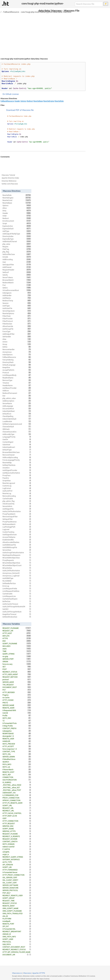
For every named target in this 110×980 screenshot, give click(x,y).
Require (17, 247)
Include (17, 257)
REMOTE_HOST (17, 772)
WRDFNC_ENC (17, 826)
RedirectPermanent (17, 393)
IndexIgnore (17, 293)
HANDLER (17, 741)
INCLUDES (17, 646)
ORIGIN (17, 661)
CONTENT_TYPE (17, 751)
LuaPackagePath (17, 527)
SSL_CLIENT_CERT (17, 883)
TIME (17, 651)
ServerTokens (17, 277)
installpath (17, 921)
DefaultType (17, 450)
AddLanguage (17, 406)
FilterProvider (17, 319)
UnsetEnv (17, 468)
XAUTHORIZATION (17, 780)
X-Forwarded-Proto (17, 723)
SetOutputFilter (17, 265)
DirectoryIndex (17, 236)
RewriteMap (17, 463)
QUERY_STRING (17, 654)
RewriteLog (17, 493)
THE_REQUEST (17, 685)
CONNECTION (17, 777)
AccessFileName (17, 537)
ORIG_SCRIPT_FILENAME (17, 911)
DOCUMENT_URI (16, 955)
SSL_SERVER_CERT (17, 877)
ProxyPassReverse (17, 522)
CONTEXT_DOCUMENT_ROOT (17, 947)
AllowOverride (17, 326)
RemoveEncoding (17, 496)
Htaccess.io (17, 973)
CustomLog (17, 486)
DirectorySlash (17, 362)
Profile (17, 715)
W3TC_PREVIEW (17, 744)
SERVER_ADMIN (17, 757)
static (17, 649)
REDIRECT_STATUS (17, 672)
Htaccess (27, 973)
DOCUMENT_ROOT (17, 687)
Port (17, 285)
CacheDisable (17, 498)
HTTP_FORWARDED (17, 870)
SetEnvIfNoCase (17, 254)
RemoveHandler (17, 349)
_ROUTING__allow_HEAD (17, 785)
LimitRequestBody (17, 375)
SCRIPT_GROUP (17, 898)
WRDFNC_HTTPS (17, 831)
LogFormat (17, 488)
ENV (17, 641)
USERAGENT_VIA (17, 793)
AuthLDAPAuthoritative (17, 570)
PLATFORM (17, 919)
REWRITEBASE (17, 733)
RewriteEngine (49, 101)
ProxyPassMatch (17, 514)
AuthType (17, 306)
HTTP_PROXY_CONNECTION (17, 875)
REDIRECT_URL (17, 811)
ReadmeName (17, 378)
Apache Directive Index (10, 178)
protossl (17, 679)
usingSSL (17, 852)
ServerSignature (17, 311)
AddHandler (17, 295)
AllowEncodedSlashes (17, 542)
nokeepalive (17, 731)
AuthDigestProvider (17, 470)
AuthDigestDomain (17, 534)
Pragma (17, 695)
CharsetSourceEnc (17, 432)
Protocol (17, 373)
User (17, 262)
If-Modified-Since (17, 759)
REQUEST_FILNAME (17, 834)
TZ (17, 721)
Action (17, 342)
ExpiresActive (17, 226)
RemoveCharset (17, 455)
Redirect (30, 101)
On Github (7, 94)
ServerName (17, 403)
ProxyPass (17, 475)
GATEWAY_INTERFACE (17, 859)
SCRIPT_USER (17, 939)
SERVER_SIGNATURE (17, 888)
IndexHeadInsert (17, 447)
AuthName (17, 298)
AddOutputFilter (17, 334)
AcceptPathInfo (17, 370)
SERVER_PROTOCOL (17, 890)
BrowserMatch (17, 280)
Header (17, 101)
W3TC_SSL (17, 754)
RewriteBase (38, 101)
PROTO (17, 703)
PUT (17, 690)
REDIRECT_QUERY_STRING (17, 857)
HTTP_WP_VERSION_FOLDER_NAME (17, 952)
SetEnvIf (17, 272)
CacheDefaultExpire (17, 599)
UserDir (17, 439)
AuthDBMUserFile (17, 545)
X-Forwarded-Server (17, 872)
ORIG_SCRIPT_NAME (17, 908)
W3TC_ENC (17, 718)
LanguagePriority (17, 437)
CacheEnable (17, 594)
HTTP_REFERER (17, 692)
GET (17, 667)
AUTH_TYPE (17, 862)
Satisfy (17, 275)
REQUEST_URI (17, 631)
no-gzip (17, 656)
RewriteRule (59, 101)
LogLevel (17, 529)
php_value (17, 244)
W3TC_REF (17, 775)
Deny (17, 211)
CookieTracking (17, 532)
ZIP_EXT (17, 926)
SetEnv (17, 288)
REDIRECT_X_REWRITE (17, 836)
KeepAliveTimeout (17, 614)
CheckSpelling (17, 416)
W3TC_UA (17, 767)
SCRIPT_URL (17, 805)
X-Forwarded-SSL (17, 929)
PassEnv (17, 478)
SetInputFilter (17, 519)
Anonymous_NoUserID (17, 573)
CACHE (17, 713)
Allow (17, 208)
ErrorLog (17, 586)
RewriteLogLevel (17, 483)
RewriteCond (17, 200)
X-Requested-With (17, 710)
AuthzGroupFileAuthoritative (17, 552)
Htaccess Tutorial (8, 175)
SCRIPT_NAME (17, 829)
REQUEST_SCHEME (17, 839)
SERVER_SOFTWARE (17, 885)
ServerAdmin (17, 506)
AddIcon (17, 391)
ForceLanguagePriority (17, 460)
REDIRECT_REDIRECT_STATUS (17, 949)
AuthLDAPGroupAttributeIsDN (17, 606)
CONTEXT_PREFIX (17, 728)
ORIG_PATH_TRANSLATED (17, 913)
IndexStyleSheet (17, 411)
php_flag (17, 252)
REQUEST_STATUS (17, 903)
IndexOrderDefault (17, 419)
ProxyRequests (17, 560)
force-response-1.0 (17, 749)
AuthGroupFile (17, 329)
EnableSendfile (17, 540)
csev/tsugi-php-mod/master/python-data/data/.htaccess (46, 12)
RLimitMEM (17, 581)
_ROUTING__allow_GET (17, 787)
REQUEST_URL (17, 808)
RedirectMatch (17, 283)
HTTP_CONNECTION (17, 821)
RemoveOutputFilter (17, 516)
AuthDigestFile (17, 509)
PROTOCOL (17, 942)
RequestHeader (17, 270)
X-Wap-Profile (17, 726)
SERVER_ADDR (17, 682)
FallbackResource (11, 12)
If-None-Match (17, 769)
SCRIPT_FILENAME (17, 643)
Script (17, 223)
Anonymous (17, 352)
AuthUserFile (17, 308)
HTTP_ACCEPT (17, 746)
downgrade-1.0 (17, 736)
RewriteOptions (17, 313)
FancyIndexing (17, 360)
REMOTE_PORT (17, 924)
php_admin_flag (17, 501)
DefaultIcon (17, 414)
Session (17, 303)
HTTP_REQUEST (17, 823)
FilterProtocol (17, 321)
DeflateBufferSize (17, 583)
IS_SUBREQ (17, 782)
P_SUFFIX (17, 849)
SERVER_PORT (17, 659)
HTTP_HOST (17, 633)
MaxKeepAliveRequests (17, 555)
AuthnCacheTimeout (17, 604)
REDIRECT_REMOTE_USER (17, 895)
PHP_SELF (17, 893)
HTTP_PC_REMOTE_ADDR (17, 803)
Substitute (17, 445)
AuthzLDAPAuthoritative (17, 511)
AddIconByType (17, 434)
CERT (17, 818)
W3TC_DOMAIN (17, 844)
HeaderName (17, 385)
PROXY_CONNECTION (17, 798)
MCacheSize (17, 568)
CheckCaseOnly (17, 504)
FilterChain (17, 316)
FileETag (17, 249)
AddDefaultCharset (17, 241)
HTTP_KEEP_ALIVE (17, 816)
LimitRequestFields (17, 588)
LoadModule (17, 421)
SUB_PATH (17, 944)
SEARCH (17, 762)
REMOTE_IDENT (17, 906)
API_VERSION (17, 865)
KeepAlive (17, 367)
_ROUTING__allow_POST (17, 790)
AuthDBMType (17, 578)
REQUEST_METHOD (17, 677)
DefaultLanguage (17, 365)
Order (17, 216)
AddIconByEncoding (17, 457)
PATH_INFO (17, 764)
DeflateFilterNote (17, 465)
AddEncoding (17, 259)
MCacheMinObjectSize (17, 558)
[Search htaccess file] (89, 4)
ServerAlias (17, 550)
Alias (17, 339)
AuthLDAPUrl (17, 491)
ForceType (17, 331)
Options (23, 101)
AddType (17, 231)
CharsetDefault (17, 427)
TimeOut (17, 383)
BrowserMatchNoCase (17, 452)
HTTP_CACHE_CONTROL (17, 813)
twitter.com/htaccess (10, 184)
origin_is (17, 854)
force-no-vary (17, 664)
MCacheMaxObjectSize (17, 563)
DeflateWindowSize (17, 617)
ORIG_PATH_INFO (17, 937)
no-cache (17, 697)
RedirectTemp (17, 301)
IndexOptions (17, 355)
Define (17, 347)
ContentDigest (17, 442)
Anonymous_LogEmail (17, 576)
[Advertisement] (55, 34)
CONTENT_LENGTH (17, 841)
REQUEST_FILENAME (17, 628)
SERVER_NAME (17, 705)
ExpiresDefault (17, 229)
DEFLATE (17, 636)
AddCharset (17, 267)
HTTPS (17, 638)
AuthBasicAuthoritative (17, 473)
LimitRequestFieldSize (17, 591)
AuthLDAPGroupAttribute (17, 612)
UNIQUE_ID (17, 934)
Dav (17, 396)
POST (17, 669)
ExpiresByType (17, 239)
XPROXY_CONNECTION (17, 800)
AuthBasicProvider (17, 388)
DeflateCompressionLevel (17, 424)
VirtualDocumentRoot (17, 290)
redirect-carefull (17, 847)
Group (17, 344)
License (15, 94)
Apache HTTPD (39, 973)
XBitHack (17, 429)
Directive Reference (9, 181)
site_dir (17, 916)
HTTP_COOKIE (17, 700)
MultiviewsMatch (17, 524)
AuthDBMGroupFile (17, 547)
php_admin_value (17, 398)
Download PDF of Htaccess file (20, 110)
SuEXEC (17, 609)
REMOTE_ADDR (17, 708)
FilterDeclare (17, 324)
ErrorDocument (17, 221)
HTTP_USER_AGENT (17, 674)
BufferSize (17, 601)
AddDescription (17, 401)
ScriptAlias (17, 481)
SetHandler (17, 337)
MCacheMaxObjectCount (17, 565)
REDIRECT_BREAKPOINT (17, 931)
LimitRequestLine (17, 596)
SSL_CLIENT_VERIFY (17, 880)
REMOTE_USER (17, 739)
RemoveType (17, 380)
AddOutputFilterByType (17, 234)
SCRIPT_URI (17, 867)
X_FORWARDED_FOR (17, 795)
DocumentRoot (17, 409)
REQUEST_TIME (17, 901)
